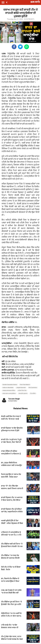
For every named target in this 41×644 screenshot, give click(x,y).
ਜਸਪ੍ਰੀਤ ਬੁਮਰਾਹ (23, 393)
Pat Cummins (33, 388)
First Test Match (25, 385)
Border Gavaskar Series (10, 385)
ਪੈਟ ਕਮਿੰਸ (33, 393)
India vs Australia (8, 388)
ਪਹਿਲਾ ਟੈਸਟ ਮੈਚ (22, 391)
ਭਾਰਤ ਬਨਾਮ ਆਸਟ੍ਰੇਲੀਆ (9, 393)
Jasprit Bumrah (21, 388)
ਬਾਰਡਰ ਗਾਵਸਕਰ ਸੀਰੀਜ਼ (9, 391)
